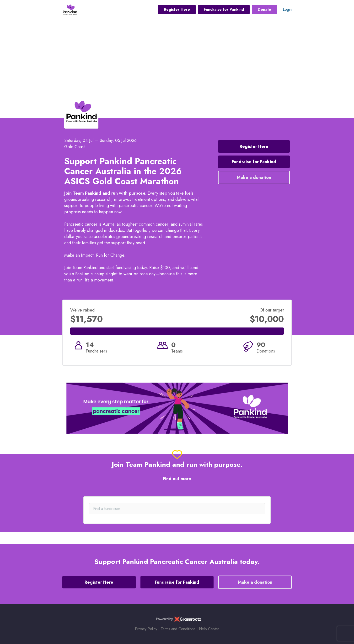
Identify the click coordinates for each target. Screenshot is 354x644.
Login (287, 9)
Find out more (177, 479)
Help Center (209, 629)
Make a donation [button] (254, 177)
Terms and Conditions (178, 629)
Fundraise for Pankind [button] (224, 9)
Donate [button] (264, 9)
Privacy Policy (146, 629)
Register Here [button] (177, 9)
